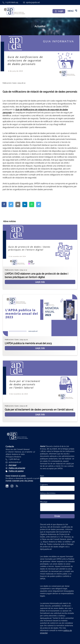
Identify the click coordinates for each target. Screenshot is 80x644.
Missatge (44, 502)
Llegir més (40, 282)
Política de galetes (16, 471)
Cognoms (44, 485)
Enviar (57, 516)
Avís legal (12, 465)
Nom (42, 476)
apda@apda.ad (33, 2)
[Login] (59, 11)
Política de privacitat (17, 468)
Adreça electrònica (48, 493)
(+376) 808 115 (12, 2)
